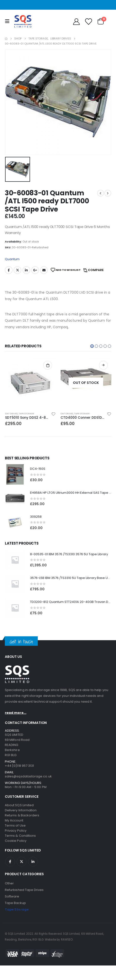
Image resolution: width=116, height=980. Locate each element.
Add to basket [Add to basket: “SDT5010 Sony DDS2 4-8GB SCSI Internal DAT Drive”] (48, 365)
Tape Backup (15, 903)
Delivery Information (21, 810)
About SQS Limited (19, 805)
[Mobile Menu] (8, 21)
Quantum (12, 259)
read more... (16, 713)
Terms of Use (15, 825)
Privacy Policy (16, 831)
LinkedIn (26, 270)
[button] (92, 346)
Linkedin (33, 862)
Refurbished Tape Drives (24, 890)
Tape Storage (26, 414)
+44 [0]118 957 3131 (19, 766)
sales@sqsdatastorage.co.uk (28, 776)
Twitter (17, 270)
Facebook (9, 270)
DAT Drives (11, 414)
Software (12, 896)
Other (9, 883)
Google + (35, 270)
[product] (31, 383)
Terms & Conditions (20, 836)
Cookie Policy (16, 841)
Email (44, 270)
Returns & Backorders (22, 815)
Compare (96, 270)
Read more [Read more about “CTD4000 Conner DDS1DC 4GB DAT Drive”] (103, 365)
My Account (14, 820)
